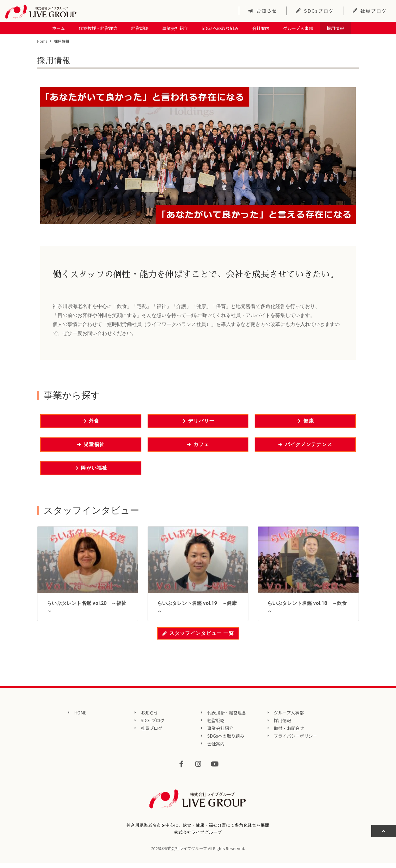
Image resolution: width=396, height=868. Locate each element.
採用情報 (335, 28)
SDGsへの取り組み (220, 28)
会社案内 (261, 28)
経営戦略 (140, 28)
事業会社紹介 (175, 28)
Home (42, 41)
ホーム (58, 28)
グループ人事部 (298, 28)
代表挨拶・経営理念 (98, 28)
